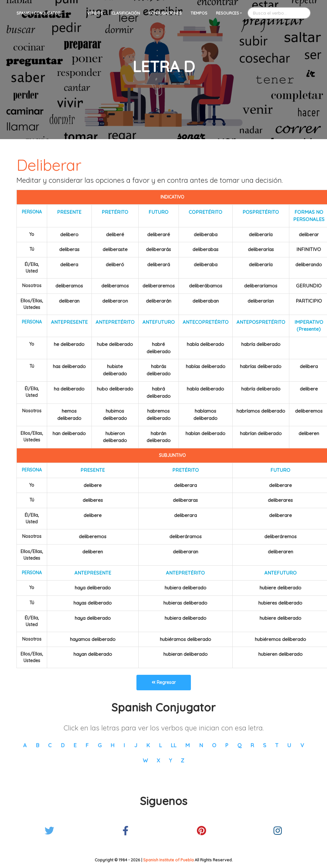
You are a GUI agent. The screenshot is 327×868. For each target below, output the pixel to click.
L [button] (160, 745)
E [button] (75, 745)
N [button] (201, 745)
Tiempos (199, 13)
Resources (227, 13)
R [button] (252, 745)
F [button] (87, 745)
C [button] (50, 745)
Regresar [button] (164, 682)
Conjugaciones (165, 13)
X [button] (158, 760)
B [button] (38, 745)
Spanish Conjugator (38, 13)
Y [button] (170, 760)
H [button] (113, 745)
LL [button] (173, 745)
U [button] (289, 745)
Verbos (95, 13)
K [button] (148, 745)
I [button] (124, 745)
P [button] (227, 745)
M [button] (188, 745)
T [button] (277, 745)
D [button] (63, 745)
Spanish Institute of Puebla (168, 860)
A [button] (25, 745)
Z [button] (182, 760)
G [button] (100, 745)
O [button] (214, 745)
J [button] (136, 745)
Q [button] (239, 745)
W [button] (145, 760)
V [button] (302, 745)
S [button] (265, 745)
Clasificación (126, 13)
